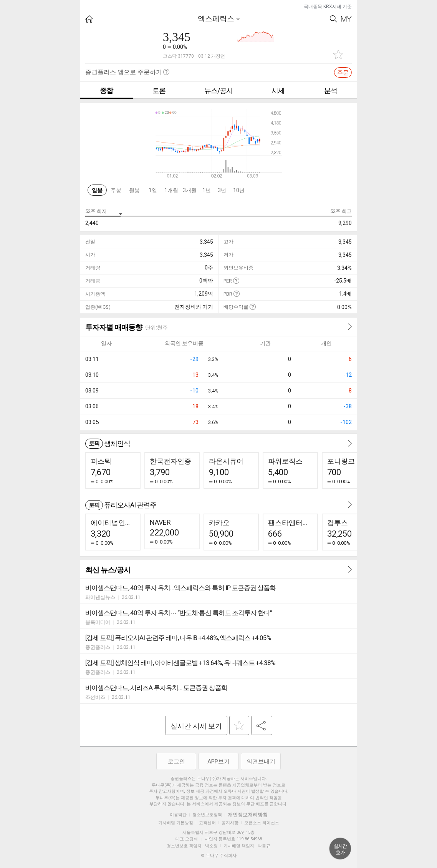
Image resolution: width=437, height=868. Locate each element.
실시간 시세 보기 (196, 726)
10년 (239, 190)
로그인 (176, 762)
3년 (222, 190)
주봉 (116, 190)
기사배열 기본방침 (176, 823)
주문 (343, 73)
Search (334, 19)
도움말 (236, 280)
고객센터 (207, 823)
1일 (153, 190)
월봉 (134, 190)
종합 (106, 91)
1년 (207, 190)
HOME (89, 19)
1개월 (171, 190)
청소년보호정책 (207, 815)
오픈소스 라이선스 (262, 823)
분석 (331, 91)
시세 (278, 91)
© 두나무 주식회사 (219, 856)
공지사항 (230, 823)
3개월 (190, 190)
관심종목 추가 (338, 54)
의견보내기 (261, 762)
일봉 (97, 190)
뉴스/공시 (218, 91)
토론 (159, 91)
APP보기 (218, 762)
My (346, 19)
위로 (340, 849)
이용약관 (178, 815)
